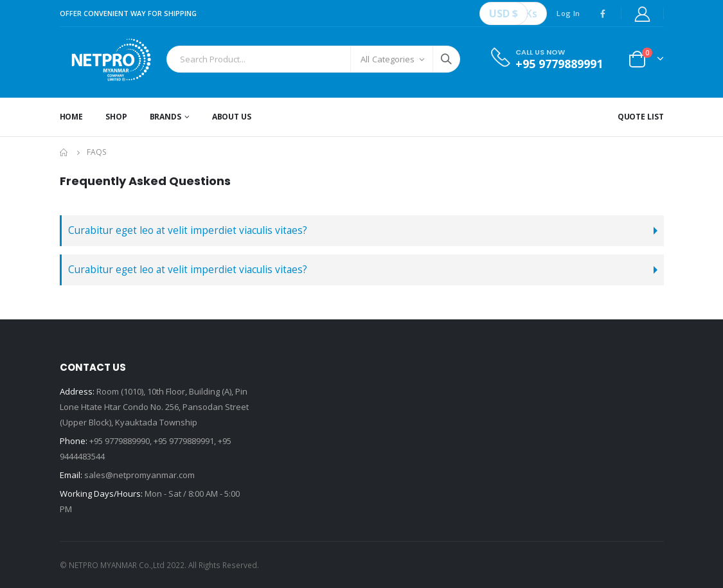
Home (72, 117)
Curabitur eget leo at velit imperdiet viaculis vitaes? (188, 230)
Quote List (641, 117)
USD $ (504, 13)
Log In (568, 13)
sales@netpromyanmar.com (139, 475)
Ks (531, 13)
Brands (165, 117)
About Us (232, 117)
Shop (116, 117)
